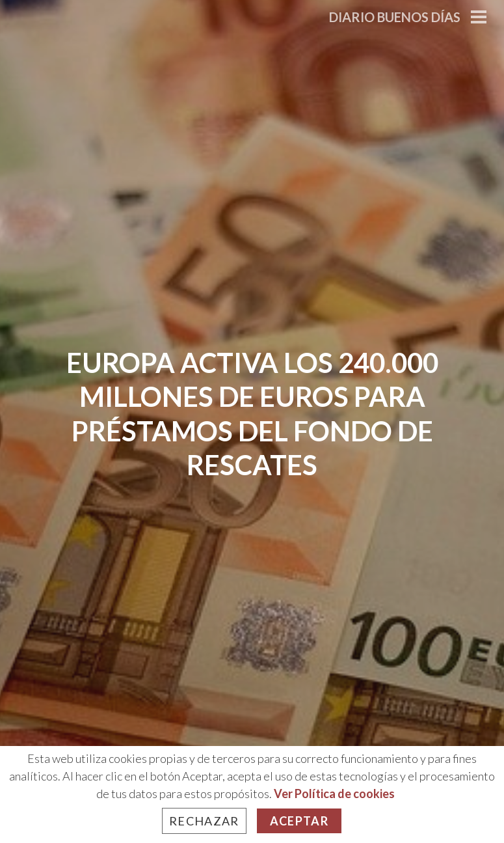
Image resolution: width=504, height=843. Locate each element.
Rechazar (204, 821)
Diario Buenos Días (395, 17)
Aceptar (299, 821)
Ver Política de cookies (334, 794)
